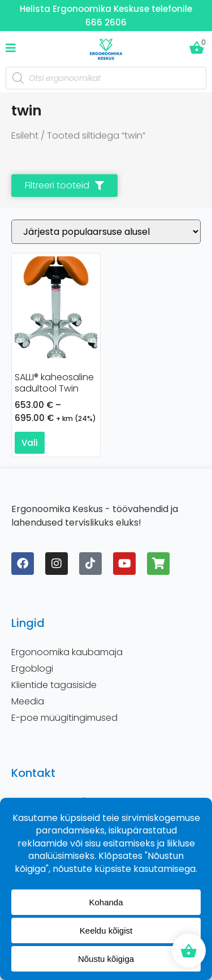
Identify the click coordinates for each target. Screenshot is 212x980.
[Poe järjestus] (106, 232)
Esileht (25, 136)
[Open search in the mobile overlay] (106, 78)
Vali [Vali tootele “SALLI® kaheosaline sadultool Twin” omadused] (30, 443)
